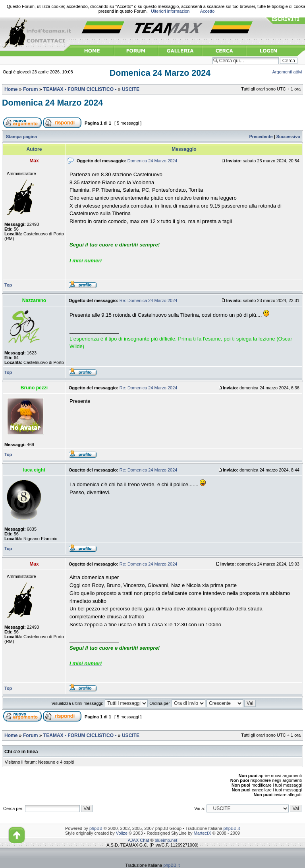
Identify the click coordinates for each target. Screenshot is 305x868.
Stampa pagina (21, 137)
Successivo (288, 137)
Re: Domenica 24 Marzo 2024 (149, 300)
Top (8, 285)
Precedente (261, 137)
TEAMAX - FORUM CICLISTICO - (80, 89)
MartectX (203, 833)
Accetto (208, 11)
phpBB (96, 828)
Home (11, 89)
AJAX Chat (139, 840)
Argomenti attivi (288, 72)
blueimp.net (166, 840)
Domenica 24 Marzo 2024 (160, 73)
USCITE (131, 89)
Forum (30, 89)
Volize (122, 833)
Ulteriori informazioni (171, 11)
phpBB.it (232, 828)
